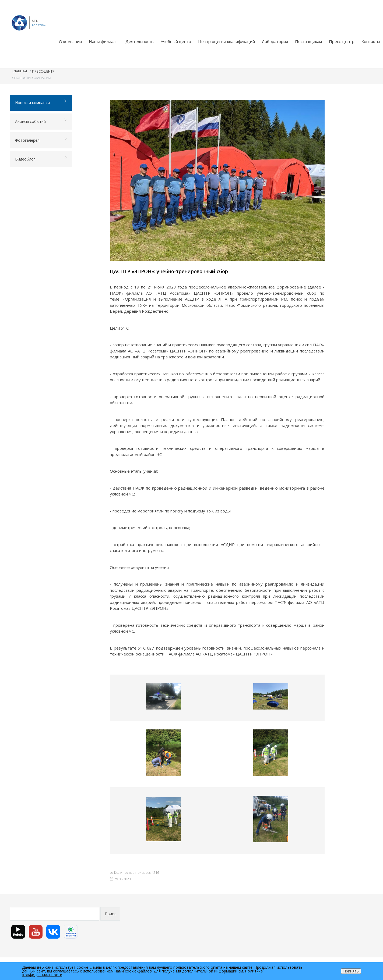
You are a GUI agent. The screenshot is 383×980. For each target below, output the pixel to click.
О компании (70, 41)
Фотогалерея (41, 140)
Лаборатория (275, 41)
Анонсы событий (41, 121)
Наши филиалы (104, 41)
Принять (351, 971)
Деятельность (140, 41)
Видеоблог (41, 159)
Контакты (371, 41)
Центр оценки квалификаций (226, 41)
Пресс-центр (342, 41)
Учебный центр (176, 41)
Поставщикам (308, 41)
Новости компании (41, 102)
